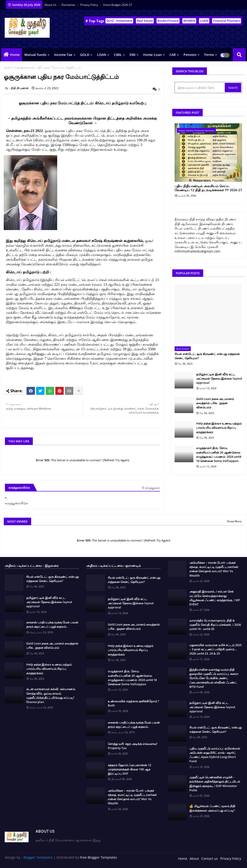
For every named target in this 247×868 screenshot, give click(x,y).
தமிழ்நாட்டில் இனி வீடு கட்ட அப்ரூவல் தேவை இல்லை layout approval (219, 378)
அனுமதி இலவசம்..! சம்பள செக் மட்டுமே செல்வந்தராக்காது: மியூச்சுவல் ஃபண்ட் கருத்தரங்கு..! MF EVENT (215, 598)
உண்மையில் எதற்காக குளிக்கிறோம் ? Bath (133, 703)
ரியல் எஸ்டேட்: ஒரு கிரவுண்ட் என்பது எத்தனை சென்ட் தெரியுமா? (207, 356)
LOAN (204, 21)
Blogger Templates (38, 857)
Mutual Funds (35, 55)
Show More (234, 521)
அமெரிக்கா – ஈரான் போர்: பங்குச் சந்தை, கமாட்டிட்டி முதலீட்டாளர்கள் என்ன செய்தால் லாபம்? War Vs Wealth (132, 797)
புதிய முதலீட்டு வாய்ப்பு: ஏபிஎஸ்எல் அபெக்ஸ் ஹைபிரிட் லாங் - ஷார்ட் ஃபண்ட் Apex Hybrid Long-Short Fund (215, 755)
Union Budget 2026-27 (118, 5)
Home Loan (152, 55)
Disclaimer (69, 5)
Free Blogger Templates (98, 857)
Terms (209, 55)
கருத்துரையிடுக (17, 503)
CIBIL (118, 55)
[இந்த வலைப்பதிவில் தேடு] (200, 88)
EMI (133, 55)
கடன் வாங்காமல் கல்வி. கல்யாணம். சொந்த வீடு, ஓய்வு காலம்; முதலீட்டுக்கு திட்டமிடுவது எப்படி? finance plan (51, 695)
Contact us (210, 859)
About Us (51, 5)
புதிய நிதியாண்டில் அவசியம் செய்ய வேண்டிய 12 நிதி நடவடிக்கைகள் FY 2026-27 (208, 188)
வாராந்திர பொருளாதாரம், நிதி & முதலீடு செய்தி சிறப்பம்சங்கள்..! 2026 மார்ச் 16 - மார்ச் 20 (215, 625)
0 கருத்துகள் (151, 488)
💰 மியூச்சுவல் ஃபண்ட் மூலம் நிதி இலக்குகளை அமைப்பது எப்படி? (212, 808)
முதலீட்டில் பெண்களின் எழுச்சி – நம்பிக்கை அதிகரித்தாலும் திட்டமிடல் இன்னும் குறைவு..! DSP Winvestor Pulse (215, 784)
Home (15, 55)
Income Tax (63, 55)
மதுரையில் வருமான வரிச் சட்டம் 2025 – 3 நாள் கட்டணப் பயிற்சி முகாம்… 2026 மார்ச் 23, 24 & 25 (215, 649)
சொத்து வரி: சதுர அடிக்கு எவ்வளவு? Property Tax (133, 746)
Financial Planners (226, 21)
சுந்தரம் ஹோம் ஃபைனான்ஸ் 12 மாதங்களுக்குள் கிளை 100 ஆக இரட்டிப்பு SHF (129, 769)
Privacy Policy (90, 5)
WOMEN (189, 21)
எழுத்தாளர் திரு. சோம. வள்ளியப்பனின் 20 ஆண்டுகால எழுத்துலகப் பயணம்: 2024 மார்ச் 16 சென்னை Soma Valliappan (219, 454)
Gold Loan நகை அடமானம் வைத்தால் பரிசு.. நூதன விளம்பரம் (215, 403)
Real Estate (145, 21)
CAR (173, 55)
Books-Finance (168, 21)
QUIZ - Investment (119, 21)
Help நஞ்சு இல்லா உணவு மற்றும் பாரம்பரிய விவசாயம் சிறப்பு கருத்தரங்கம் (219, 428)
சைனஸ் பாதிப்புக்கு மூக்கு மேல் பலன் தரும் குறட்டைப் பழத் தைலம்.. (52, 624)
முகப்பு (9, 67)
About (194, 859)
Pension (190, 55)
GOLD (85, 55)
